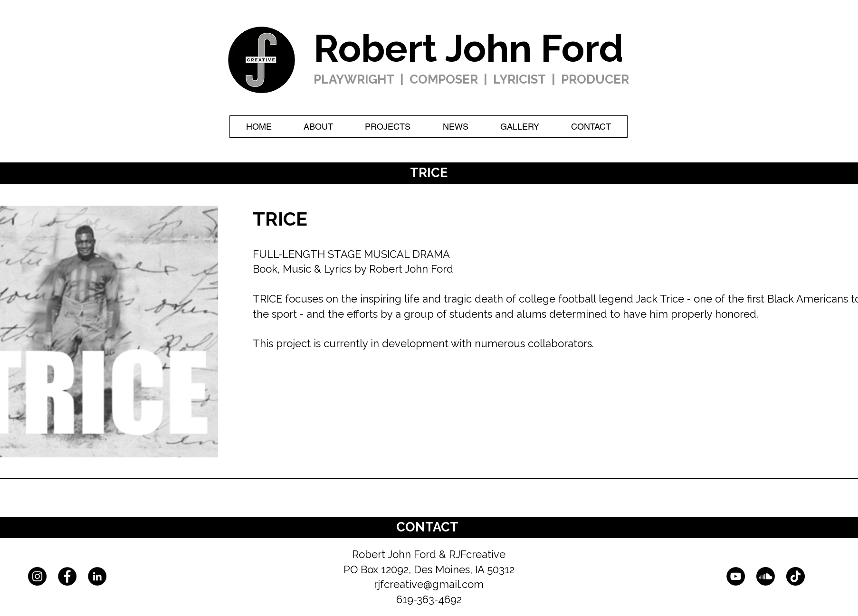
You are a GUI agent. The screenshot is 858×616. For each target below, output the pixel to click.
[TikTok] (796, 576)
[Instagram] (37, 576)
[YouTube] (736, 576)
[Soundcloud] (766, 576)
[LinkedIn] (97, 576)
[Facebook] (67, 576)
